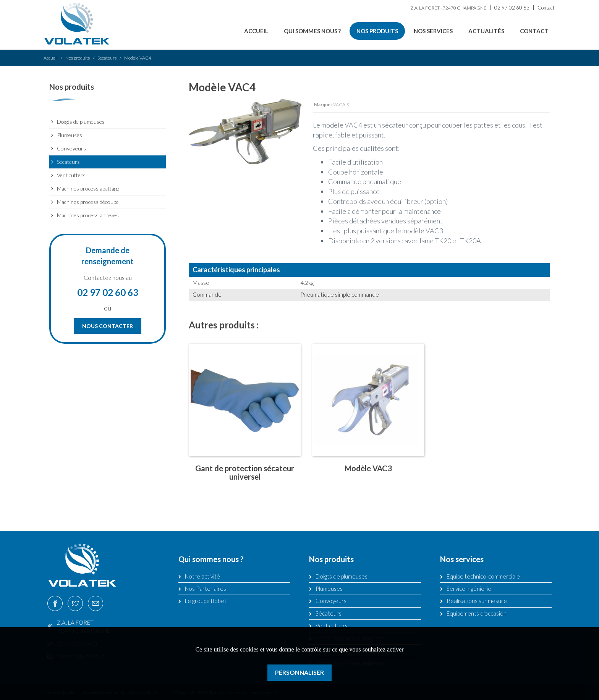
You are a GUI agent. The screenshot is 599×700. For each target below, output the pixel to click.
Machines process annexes (88, 215)
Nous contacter (108, 326)
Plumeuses (70, 135)
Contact (546, 8)
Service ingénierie (469, 588)
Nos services (433, 31)
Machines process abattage (88, 188)
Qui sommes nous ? (312, 31)
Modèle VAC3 (368, 468)
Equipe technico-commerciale (483, 576)
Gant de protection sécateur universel (245, 472)
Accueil (256, 31)
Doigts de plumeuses (81, 122)
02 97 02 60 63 (512, 8)
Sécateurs (107, 58)
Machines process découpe (88, 202)
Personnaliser (299, 672)
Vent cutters (71, 175)
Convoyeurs (71, 148)
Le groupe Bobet (206, 601)
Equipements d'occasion (477, 613)
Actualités (486, 31)
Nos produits (377, 31)
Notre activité (202, 576)
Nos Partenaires (206, 588)
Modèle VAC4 (138, 58)
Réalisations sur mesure (477, 601)
